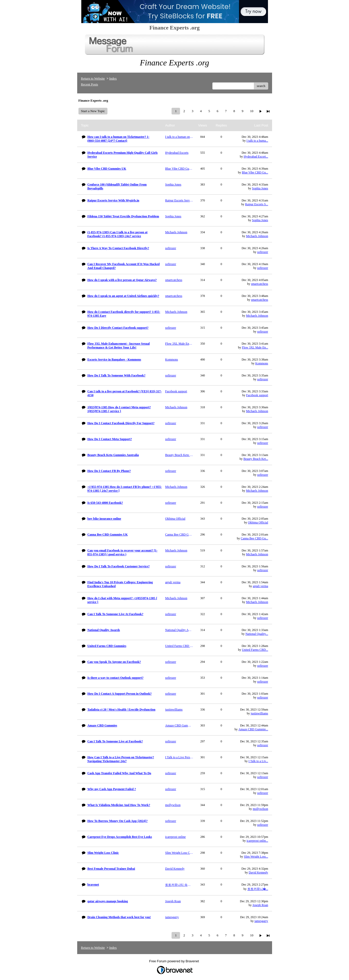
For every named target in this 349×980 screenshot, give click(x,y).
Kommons (262, 363)
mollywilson (260, 809)
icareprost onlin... (257, 841)
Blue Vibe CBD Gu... (255, 172)
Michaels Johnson (257, 236)
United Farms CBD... (255, 650)
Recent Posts (90, 84)
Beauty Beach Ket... (256, 459)
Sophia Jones (260, 188)
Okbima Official (258, 522)
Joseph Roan (260, 905)
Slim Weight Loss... (256, 857)
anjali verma (261, 586)
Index (113, 78)
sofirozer (263, 252)
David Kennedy (258, 872)
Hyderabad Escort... (256, 157)
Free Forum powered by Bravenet (175, 961)
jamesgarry (261, 921)
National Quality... (257, 634)
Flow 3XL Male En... (255, 347)
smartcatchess (260, 284)
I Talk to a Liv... (258, 761)
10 (252, 111)
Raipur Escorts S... (257, 204)
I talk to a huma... (257, 141)
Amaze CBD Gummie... (253, 729)
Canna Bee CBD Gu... (255, 538)
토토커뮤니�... (258, 889)
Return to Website (93, 78)
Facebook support (257, 395)
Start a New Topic (93, 111)
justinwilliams (259, 713)
